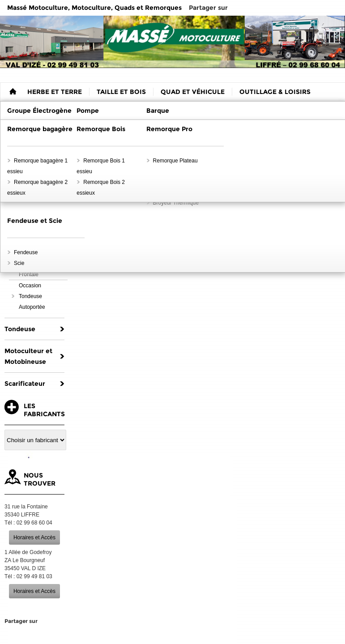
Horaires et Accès (34, 537)
